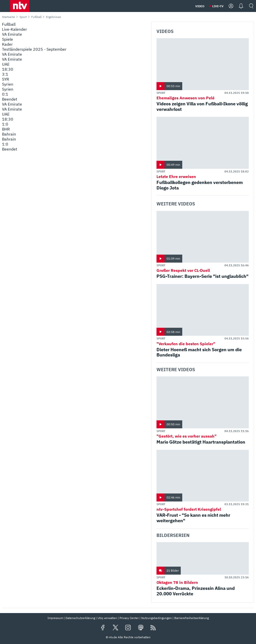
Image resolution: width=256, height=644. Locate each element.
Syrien (8, 84)
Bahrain (9, 134)
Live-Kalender (14, 29)
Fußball (36, 17)
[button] (20, 6)
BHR (6, 129)
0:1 (5, 94)
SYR (5, 79)
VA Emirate (12, 54)
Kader (7, 44)
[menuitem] (75, 39)
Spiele (7, 39)
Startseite (8, 17)
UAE (6, 64)
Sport (23, 17)
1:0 (5, 124)
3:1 (5, 74)
